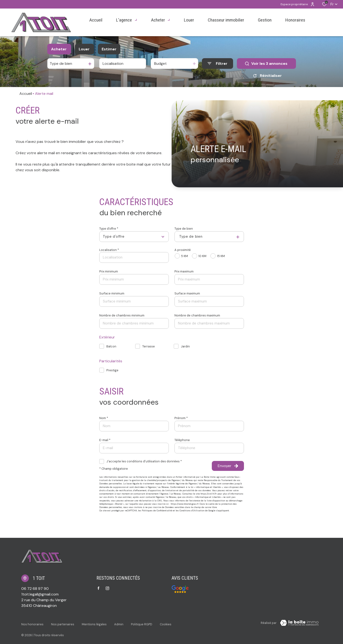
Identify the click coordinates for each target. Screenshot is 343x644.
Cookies (166, 622)
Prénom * (181, 418)
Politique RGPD (142, 622)
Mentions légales (94, 622)
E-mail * (105, 440)
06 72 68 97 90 (35, 589)
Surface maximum (187, 293)
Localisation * (109, 250)
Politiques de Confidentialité (157, 511)
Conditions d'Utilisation (192, 511)
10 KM (202, 256)
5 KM (185, 256)
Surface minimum (112, 293)
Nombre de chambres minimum (122, 315)
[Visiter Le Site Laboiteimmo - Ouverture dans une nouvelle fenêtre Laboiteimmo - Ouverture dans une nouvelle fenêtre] (299, 623)
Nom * (104, 418)
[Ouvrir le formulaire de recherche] (217, 64)
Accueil (26, 94)
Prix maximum (184, 271)
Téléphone (182, 440)
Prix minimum (109, 271)
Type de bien (184, 229)
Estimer (109, 49)
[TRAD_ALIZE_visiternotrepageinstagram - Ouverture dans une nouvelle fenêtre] (107, 588)
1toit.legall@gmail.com (40, 594)
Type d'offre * (109, 229)
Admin (119, 622)
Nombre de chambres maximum (197, 315)
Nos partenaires (63, 622)
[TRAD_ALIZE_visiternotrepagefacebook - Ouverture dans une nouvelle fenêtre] (98, 588)
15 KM (221, 256)
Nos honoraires (32, 622)
